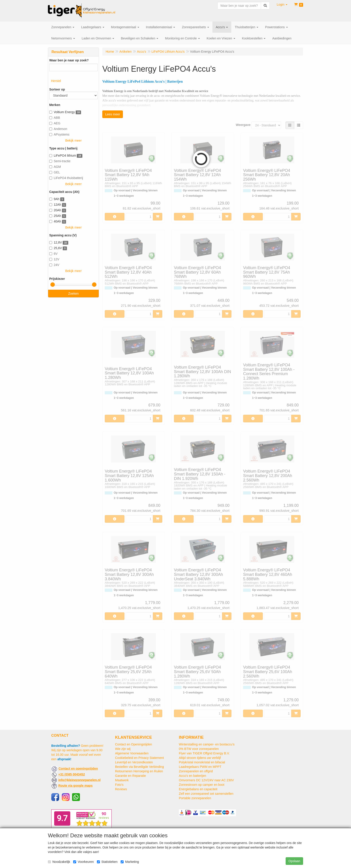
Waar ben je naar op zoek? (69, 60)
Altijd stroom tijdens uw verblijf (200, 758)
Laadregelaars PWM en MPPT (200, 767)
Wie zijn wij (123, 749)
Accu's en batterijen (193, 776)
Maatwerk (122, 780)
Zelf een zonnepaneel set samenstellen (206, 794)
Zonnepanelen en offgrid (196, 771)
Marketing (130, 862)
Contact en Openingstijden (134, 744)
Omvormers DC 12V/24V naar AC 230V (206, 780)
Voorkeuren (83, 862)
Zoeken (74, 294)
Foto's (119, 785)
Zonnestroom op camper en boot (202, 785)
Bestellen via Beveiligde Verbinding (139, 767)
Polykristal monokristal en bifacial (202, 762)
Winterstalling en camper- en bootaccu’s (207, 744)
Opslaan (294, 861)
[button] (282, 4)
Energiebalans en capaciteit (198, 789)
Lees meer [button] (113, 114)
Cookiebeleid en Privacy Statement (139, 758)
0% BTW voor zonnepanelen (199, 749)
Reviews (121, 789)
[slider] (53, 285)
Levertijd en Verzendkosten (134, 762)
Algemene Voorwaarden (132, 753)
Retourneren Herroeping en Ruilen (139, 771)
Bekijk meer (73, 140)
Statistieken (107, 862)
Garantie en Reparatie (131, 776)
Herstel (56, 81)
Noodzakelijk (59, 862)
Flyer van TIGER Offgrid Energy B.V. (204, 753)
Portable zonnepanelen (195, 798)
